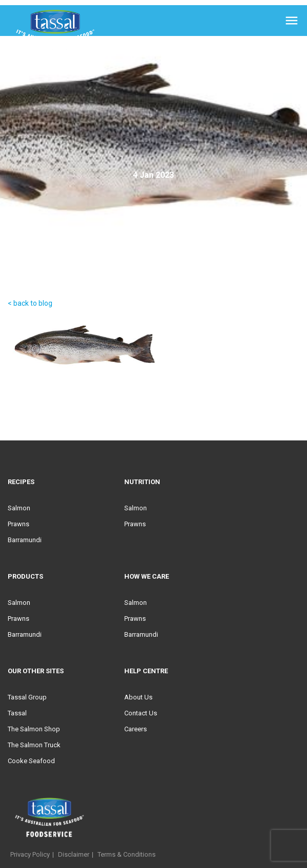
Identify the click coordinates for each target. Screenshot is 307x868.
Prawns (18, 524)
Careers (136, 729)
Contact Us (141, 713)
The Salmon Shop (34, 729)
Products (25, 576)
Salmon (19, 508)
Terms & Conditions (127, 854)
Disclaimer (74, 854)
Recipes (21, 482)
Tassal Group (27, 697)
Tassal (17, 713)
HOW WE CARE (147, 576)
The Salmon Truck (34, 745)
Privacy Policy (30, 854)
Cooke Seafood (31, 761)
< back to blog (30, 303)
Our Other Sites (36, 671)
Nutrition (142, 482)
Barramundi (25, 540)
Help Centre (146, 671)
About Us (138, 697)
